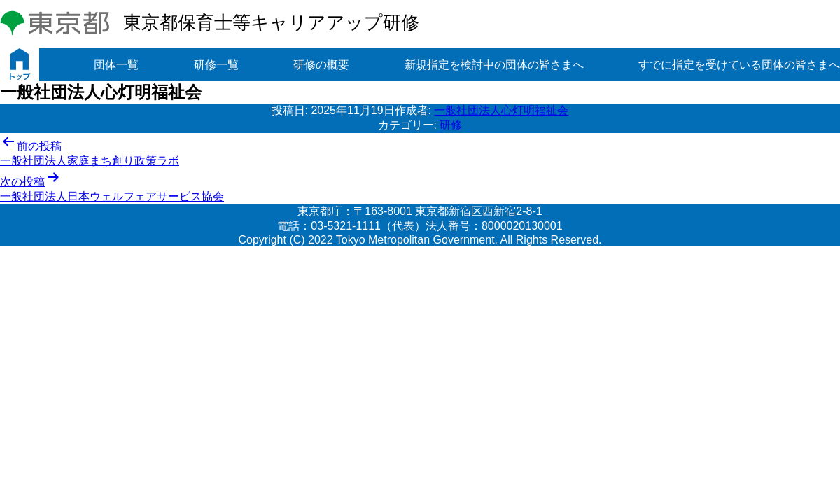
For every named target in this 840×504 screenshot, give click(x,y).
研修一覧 (216, 65)
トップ (20, 65)
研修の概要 (321, 65)
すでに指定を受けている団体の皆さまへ (739, 65)
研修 (451, 125)
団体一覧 (116, 65)
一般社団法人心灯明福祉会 (501, 110)
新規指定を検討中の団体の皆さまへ (494, 65)
